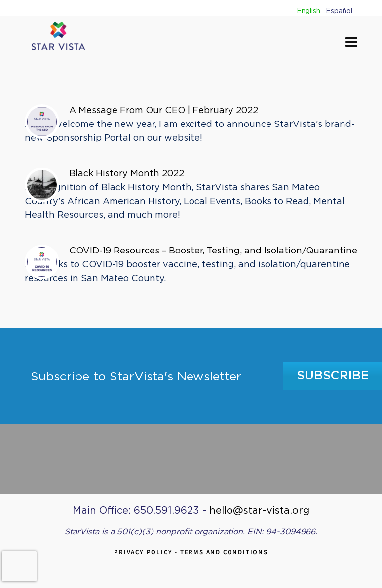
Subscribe (333, 376)
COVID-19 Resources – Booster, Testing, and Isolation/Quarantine (213, 251)
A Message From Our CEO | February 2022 (164, 111)
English (308, 11)
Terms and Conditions (224, 552)
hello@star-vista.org (259, 511)
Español (339, 11)
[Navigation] (351, 43)
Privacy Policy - (147, 552)
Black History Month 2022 (127, 174)
